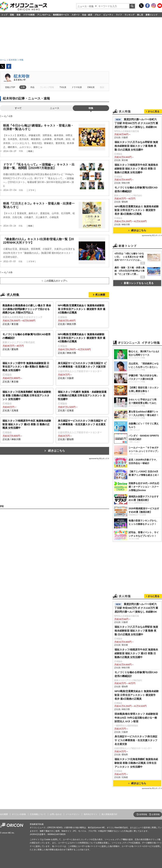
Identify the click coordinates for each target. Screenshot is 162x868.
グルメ (98, 15)
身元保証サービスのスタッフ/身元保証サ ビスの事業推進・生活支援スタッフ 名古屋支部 (136, 740)
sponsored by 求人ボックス (99, 458)
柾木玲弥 (21, 76)
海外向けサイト (91, 814)
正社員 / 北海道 (27, 401)
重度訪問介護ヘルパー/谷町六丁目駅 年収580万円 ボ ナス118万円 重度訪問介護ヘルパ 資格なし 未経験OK (136, 123)
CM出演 (91, 87)
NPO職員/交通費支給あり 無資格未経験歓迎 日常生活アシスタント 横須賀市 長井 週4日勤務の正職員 (137, 210)
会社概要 (4, 814)
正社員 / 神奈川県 (82, 315)
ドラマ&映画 (29, 15)
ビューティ (108, 15)
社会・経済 (87, 15)
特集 (91, 108)
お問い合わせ (56, 814)
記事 (23, 87)
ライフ (119, 15)
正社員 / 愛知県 (27, 342)
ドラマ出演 (77, 87)
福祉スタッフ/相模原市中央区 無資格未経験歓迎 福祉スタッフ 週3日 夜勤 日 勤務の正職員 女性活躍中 (136, 169)
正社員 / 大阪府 (82, 370)
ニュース (55, 108)
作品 (32, 87)
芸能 (12, 15)
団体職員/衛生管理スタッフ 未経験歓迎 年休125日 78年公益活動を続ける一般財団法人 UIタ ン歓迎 (136, 718)
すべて (18, 108)
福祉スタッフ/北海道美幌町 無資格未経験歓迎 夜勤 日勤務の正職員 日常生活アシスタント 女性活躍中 (136, 763)
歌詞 (102, 87)
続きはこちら (57, 451)
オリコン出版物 (19, 814)
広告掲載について (38, 814)
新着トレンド (152, 15)
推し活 (140, 15)
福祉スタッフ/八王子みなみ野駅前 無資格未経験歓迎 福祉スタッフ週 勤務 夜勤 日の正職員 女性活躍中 (136, 146)
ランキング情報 (47, 87)
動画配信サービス (61, 15)
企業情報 (156, 814)
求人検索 (100, 295)
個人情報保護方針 (109, 814)
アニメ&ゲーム (44, 15)
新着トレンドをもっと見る (137, 283)
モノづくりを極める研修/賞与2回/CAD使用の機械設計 (136, 189)
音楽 (19, 15)
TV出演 (63, 87)
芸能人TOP (10, 87)
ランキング (129, 15)
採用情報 (143, 814)
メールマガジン (73, 814)
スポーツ (76, 15)
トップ (4, 15)
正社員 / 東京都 (27, 315)
